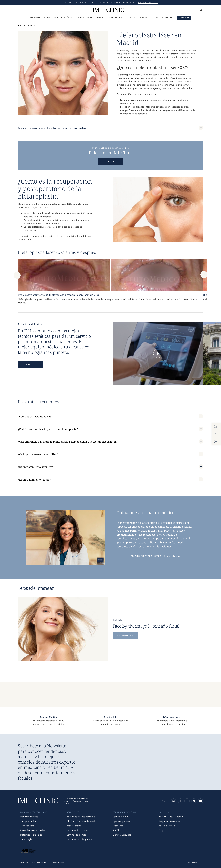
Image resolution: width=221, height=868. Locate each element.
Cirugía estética (28, 821)
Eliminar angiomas (76, 835)
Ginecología (26, 839)
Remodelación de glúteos (79, 839)
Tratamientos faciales (31, 835)
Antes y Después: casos (171, 817)
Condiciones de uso (39, 862)
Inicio (20, 26)
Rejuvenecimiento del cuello (81, 817)
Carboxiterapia (120, 817)
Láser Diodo (119, 826)
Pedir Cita (184, 18)
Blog (161, 830)
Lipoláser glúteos (121, 821)
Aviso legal (24, 862)
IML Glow (117, 830)
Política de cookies (57, 862)
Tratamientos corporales (33, 830)
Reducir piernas (74, 826)
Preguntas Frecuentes (170, 821)
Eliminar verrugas (122, 835)
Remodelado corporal (77, 830)
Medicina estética (29, 817)
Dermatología (27, 826)
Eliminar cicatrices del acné (81, 821)
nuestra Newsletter (148, 3)
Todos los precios (168, 826)
